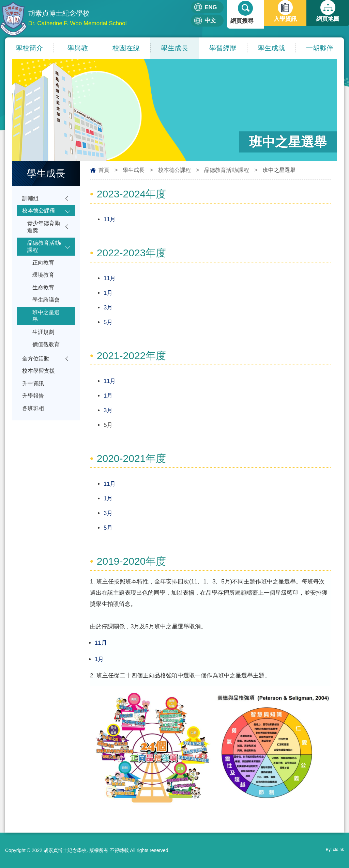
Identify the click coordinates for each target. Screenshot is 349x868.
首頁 (104, 170)
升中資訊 (34, 397)
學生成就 (271, 48)
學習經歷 (223, 48)
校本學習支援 (40, 384)
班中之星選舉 (47, 325)
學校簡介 (29, 48)
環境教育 (44, 281)
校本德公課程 (174, 170)
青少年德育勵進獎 (45, 229)
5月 (108, 322)
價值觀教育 (47, 356)
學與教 (78, 48)
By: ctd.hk (333, 850)
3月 (108, 308)
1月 (108, 293)
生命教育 (44, 295)
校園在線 (126, 48)
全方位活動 (37, 371)
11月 (110, 219)
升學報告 (34, 411)
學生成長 (174, 48)
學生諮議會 (47, 308)
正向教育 (44, 268)
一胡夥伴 (320, 48)
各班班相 (34, 424)
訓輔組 (31, 199)
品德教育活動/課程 (227, 170)
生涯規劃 (44, 343)
